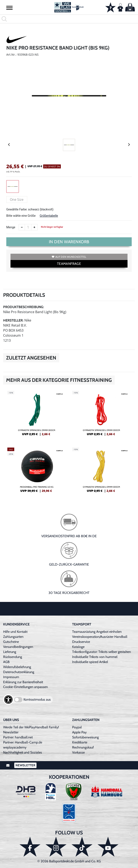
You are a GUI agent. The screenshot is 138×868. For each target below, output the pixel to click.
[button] (9, 8)
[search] (69, 19)
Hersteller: (13, 320)
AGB (6, 662)
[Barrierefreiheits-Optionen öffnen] (8, 700)
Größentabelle (49, 216)
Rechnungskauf (83, 747)
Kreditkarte (80, 742)
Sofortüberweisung (85, 737)
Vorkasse (78, 752)
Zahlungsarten (13, 637)
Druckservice (81, 642)
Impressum (11, 677)
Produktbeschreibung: (24, 307)
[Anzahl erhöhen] (34, 227)
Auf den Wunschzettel (69, 257)
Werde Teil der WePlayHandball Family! (31, 727)
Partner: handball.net (18, 737)
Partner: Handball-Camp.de (23, 742)
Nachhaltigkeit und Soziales (23, 752)
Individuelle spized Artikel (90, 662)
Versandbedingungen (18, 647)
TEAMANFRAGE (69, 264)
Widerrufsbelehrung (17, 667)
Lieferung (10, 652)
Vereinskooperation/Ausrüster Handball (100, 637)
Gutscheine (11, 642)
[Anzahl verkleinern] (22, 227)
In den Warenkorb (69, 242)
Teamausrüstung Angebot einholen (97, 632)
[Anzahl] (28, 227)
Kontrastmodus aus (37, 699)
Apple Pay (79, 732)
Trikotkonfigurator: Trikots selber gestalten (102, 652)
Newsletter (11, 732)
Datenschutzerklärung (19, 672)
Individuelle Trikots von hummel (95, 657)
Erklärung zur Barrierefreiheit (23, 682)
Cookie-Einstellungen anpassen (25, 687)
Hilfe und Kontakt (15, 632)
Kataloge (78, 647)
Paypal (77, 727)
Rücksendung (13, 657)
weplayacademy (15, 747)
